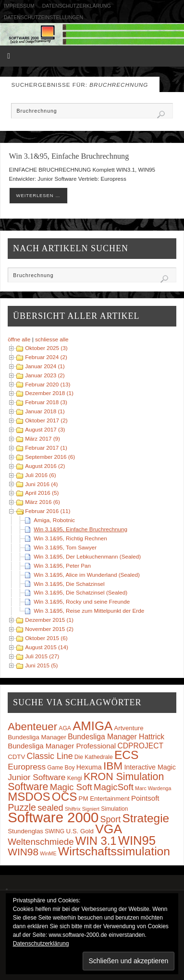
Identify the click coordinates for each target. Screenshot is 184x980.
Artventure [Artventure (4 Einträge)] (129, 728)
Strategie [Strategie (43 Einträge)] (146, 818)
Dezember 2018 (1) (49, 393)
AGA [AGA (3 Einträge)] (65, 728)
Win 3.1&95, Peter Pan (62, 566)
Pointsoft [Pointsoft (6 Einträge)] (145, 798)
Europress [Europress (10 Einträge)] (27, 767)
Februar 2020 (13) (48, 384)
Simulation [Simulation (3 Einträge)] (114, 809)
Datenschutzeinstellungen (43, 17)
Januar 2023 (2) (45, 375)
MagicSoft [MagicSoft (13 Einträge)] (114, 787)
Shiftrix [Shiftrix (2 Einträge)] (73, 809)
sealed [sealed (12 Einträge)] (50, 808)
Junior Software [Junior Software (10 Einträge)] (37, 777)
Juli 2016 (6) (40, 475)
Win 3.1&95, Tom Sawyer (65, 547)
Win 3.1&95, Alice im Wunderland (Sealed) (87, 575)
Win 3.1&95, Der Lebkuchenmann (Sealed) (87, 556)
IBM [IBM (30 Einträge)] (113, 766)
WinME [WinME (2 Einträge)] (48, 853)
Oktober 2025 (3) (46, 348)
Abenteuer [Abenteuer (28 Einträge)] (32, 727)
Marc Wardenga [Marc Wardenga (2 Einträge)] (153, 788)
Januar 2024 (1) (45, 366)
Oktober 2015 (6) (46, 638)
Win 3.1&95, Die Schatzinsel (69, 584)
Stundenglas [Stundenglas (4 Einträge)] (25, 831)
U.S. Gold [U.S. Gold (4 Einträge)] (80, 831)
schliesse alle (52, 339)
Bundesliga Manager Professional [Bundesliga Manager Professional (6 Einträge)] (62, 746)
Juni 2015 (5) (41, 665)
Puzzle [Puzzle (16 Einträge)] (22, 807)
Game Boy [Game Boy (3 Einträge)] (61, 768)
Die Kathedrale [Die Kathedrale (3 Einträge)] (94, 757)
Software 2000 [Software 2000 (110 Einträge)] (53, 817)
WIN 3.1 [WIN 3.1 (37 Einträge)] (96, 841)
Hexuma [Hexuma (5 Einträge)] (89, 767)
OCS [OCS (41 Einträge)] (64, 797)
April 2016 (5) (42, 493)
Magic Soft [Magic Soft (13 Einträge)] (71, 787)
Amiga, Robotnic (54, 520)
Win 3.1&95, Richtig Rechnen (70, 538)
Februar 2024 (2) (46, 357)
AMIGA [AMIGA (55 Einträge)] (92, 726)
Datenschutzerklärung (77, 6)
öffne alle (19, 339)
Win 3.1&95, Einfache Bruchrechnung (69, 156)
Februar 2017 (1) (46, 448)
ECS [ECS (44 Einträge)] (127, 755)
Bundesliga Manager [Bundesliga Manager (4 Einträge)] (37, 737)
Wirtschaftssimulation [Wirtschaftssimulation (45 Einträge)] (114, 851)
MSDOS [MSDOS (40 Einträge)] (29, 797)
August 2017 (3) (45, 429)
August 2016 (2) (45, 466)
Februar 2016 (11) (48, 511)
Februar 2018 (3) (46, 402)
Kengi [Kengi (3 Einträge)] (75, 778)
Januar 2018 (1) (45, 411)
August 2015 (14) (47, 647)
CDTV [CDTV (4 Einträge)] (16, 757)
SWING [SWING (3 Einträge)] (55, 831)
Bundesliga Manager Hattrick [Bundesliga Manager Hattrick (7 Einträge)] (116, 737)
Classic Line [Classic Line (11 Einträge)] (50, 756)
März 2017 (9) (43, 438)
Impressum (19, 6)
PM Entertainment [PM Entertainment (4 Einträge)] (104, 799)
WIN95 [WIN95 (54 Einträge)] (137, 840)
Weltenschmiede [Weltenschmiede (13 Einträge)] (41, 842)
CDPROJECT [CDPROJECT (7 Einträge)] (140, 746)
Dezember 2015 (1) (49, 620)
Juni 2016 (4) (41, 484)
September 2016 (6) (50, 457)
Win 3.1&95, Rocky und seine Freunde (82, 601)
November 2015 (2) (49, 629)
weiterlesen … (38, 196)
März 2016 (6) (43, 502)
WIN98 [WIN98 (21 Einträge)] (23, 852)
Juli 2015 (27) (42, 656)
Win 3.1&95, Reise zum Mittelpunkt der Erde (89, 611)
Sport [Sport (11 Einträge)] (111, 819)
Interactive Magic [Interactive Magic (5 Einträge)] (150, 767)
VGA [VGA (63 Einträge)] (109, 829)
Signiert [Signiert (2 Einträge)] (91, 809)
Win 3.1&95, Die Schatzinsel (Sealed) (80, 592)
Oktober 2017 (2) (46, 420)
